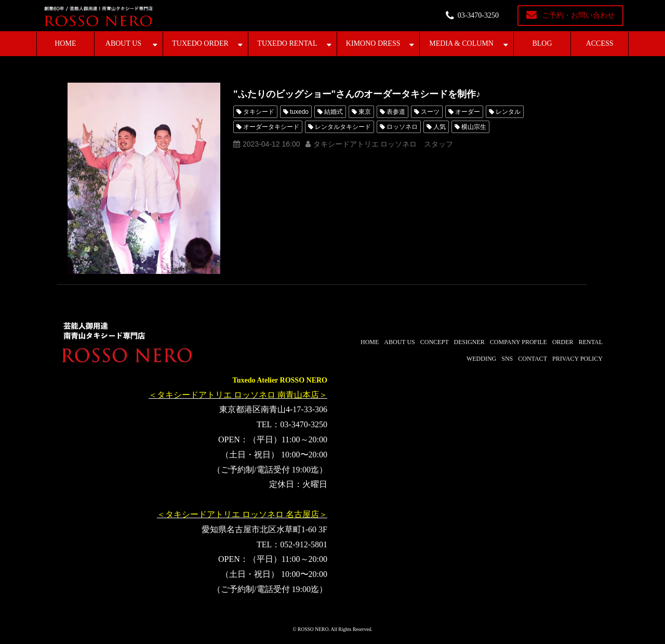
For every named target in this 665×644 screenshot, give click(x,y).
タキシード (259, 112)
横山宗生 (474, 127)
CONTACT (533, 359)
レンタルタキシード (343, 127)
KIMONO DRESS (373, 43)
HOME (65, 43)
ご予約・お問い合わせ (578, 15)
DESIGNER (469, 342)
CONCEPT (435, 342)
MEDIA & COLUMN (461, 43)
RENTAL (591, 342)
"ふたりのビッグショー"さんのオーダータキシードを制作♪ (357, 94)
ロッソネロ (402, 127)
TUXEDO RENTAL (287, 43)
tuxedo (299, 112)
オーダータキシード (271, 127)
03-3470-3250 (478, 15)
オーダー (468, 112)
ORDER (563, 342)
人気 (440, 127)
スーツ (430, 112)
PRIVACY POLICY (577, 359)
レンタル (508, 112)
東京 (365, 112)
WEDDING (481, 359)
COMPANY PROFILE (518, 342)
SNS (507, 359)
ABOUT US (123, 43)
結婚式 (334, 112)
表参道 (396, 112)
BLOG (542, 43)
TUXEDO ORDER (200, 43)
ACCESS (600, 43)
